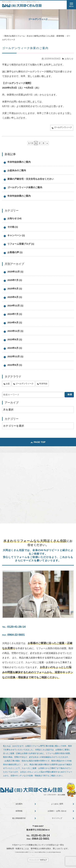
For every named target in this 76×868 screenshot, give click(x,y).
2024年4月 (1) (15, 322)
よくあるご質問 (57, 804)
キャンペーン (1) (16, 235)
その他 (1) (13, 227)
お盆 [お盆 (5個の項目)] (8, 384)
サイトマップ (57, 818)
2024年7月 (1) (15, 314)
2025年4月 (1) (15, 297)
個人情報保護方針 (19, 818)
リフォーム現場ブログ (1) (21, 244)
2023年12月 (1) (15, 331)
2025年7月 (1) (15, 280)
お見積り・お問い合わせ (57, 811)
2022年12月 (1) (15, 356)
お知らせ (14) (14, 218)
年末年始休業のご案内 (19, 162)
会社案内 (19, 804)
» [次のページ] (47, 143)
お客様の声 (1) (15, 252)
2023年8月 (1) (15, 339)
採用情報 (19, 811)
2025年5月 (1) (15, 289)
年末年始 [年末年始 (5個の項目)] (43, 384)
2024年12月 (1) (15, 306)
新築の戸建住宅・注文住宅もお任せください (31, 179)
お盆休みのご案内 (17, 170)
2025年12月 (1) (15, 272)
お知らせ (69, 59)
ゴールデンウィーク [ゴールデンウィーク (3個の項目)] (24, 384)
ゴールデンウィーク (63, 127)
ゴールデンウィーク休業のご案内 (25, 48)
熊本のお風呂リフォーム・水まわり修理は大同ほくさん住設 (36, 852)
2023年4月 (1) (15, 348)
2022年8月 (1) (15, 365)
